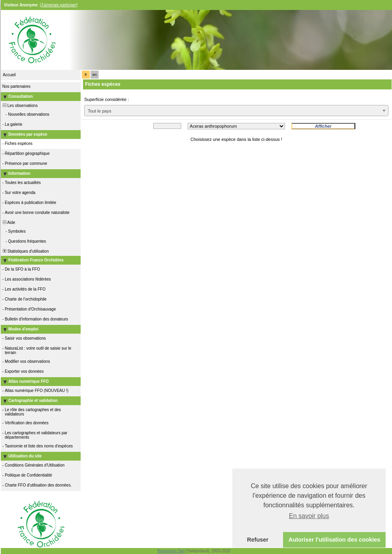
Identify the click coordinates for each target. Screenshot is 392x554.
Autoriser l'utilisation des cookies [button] (335, 540)
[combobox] (236, 111)
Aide (8, 223)
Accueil (9, 75)
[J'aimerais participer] (59, 5)
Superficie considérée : (107, 99)
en (95, 75)
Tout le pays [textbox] (100, 111)
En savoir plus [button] (309, 516)
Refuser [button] (258, 540)
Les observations (20, 106)
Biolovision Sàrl (171, 551)
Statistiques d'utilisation (25, 251)
